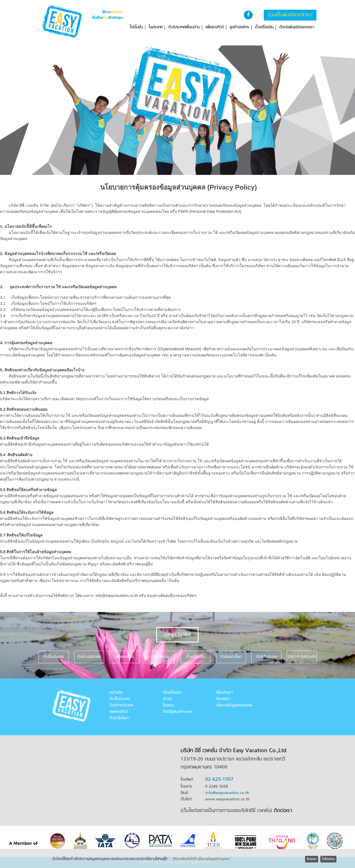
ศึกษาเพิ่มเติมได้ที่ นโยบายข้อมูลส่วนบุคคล (201, 859)
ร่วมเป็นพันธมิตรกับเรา (290, 15)
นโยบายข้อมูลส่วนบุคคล (234, 705)
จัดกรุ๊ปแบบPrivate (178, 712)
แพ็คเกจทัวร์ (215, 27)
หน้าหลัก (116, 693)
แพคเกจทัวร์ (119, 712)
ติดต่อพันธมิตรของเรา (297, 27)
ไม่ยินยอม (328, 859)
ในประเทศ (156, 27)
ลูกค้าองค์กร (239, 27)
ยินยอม (312, 859)
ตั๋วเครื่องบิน (264, 27)
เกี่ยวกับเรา (224, 693)
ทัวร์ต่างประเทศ (121, 705)
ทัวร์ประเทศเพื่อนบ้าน (184, 27)
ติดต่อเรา (223, 699)
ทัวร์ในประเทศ (120, 699)
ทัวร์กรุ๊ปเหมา (120, 718)
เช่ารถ (167, 699)
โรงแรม (168, 705)
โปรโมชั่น (136, 27)
